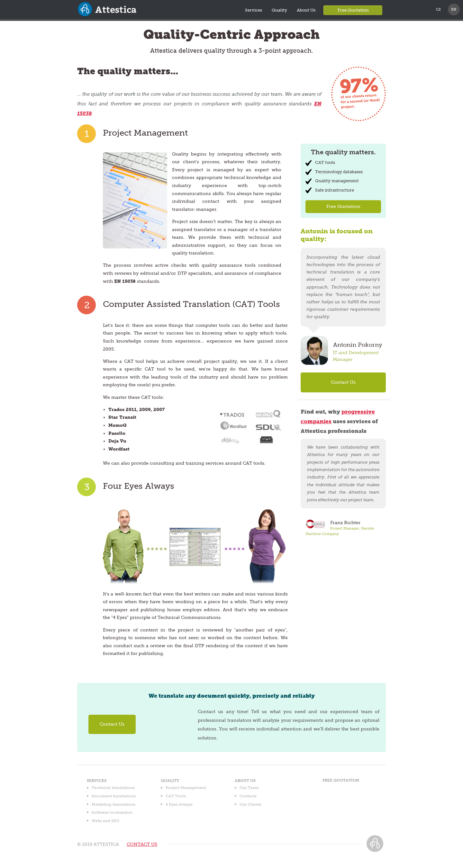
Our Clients (250, 804)
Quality (279, 10)
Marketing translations (113, 804)
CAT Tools (176, 796)
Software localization (112, 812)
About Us (306, 10)
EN (454, 9)
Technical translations (113, 788)
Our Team (249, 788)
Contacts (248, 796)
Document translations (114, 796)
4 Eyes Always (179, 804)
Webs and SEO (105, 821)
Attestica (105, 17)
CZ (438, 9)
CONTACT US (142, 844)
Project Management (186, 788)
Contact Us (343, 382)
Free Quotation (353, 10)
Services (254, 10)
